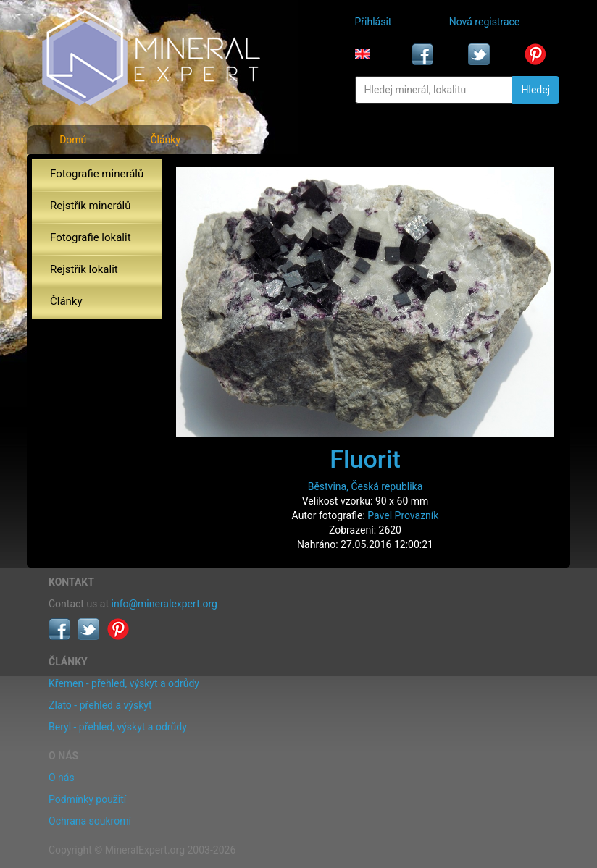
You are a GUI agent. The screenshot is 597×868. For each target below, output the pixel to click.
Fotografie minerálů (97, 174)
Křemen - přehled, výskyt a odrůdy (124, 683)
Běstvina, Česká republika (366, 486)
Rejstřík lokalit (84, 269)
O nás (62, 778)
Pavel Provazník (403, 515)
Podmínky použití (87, 799)
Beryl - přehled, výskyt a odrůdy (118, 727)
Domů (73, 140)
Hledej (536, 90)
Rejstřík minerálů (90, 206)
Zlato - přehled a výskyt (100, 705)
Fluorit (365, 459)
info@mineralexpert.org (164, 604)
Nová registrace (485, 22)
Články (165, 140)
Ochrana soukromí (90, 821)
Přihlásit (373, 22)
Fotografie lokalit (91, 237)
